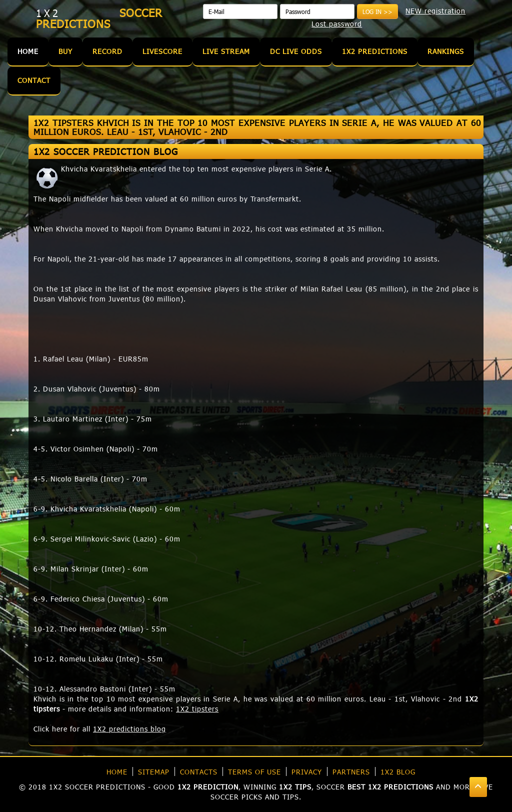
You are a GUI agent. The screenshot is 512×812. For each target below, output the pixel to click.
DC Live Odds (296, 51)
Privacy (307, 772)
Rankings (446, 51)
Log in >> (377, 11)
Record (107, 51)
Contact (34, 80)
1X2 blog (398, 772)
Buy (65, 51)
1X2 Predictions (375, 51)
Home (28, 51)
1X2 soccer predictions (97, 787)
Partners (351, 772)
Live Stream (226, 51)
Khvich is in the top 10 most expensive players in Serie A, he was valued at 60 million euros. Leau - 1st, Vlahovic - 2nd (248, 699)
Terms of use (254, 772)
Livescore (162, 51)
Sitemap (154, 772)
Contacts (199, 772)
